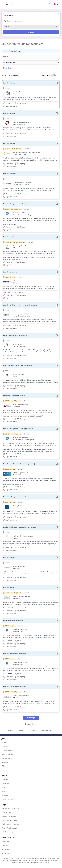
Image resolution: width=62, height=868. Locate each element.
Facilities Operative (10, 174)
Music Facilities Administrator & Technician (18, 365)
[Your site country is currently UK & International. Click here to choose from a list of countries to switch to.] (56, 4)
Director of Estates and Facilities (14, 396)
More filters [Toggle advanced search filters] (8, 68)
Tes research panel (8, 799)
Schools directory (8, 754)
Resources (5, 842)
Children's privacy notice (10, 828)
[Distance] (31, 27)
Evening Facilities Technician (13, 621)
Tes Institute (6, 849)
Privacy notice (6, 812)
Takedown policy (7, 832)
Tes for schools (7, 853)
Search (31, 32)
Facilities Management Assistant (14, 204)
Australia (5, 762)
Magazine (5, 845)
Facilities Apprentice (10, 272)
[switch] (54, 75)
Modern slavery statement (11, 824)
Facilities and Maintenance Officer (15, 687)
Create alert (46, 75)
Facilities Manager (9, 83)
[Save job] (57, 83)
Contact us (5, 783)
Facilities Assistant (10, 113)
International (6, 770)
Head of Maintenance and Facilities (15, 335)
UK (3, 766)
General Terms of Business (11, 809)
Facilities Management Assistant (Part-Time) (18, 429)
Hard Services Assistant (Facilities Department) (19, 464)
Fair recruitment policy (9, 820)
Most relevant (14, 75)
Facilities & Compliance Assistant (14, 497)
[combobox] (31, 15)
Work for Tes (6, 791)
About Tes (5, 780)
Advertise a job (7, 747)
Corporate (5, 795)
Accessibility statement (9, 816)
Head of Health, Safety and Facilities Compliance (20, 527)
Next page (31, 718)
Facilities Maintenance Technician (15, 654)
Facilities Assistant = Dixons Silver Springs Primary (21, 305)
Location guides (7, 758)
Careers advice (7, 750)
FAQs (4, 787)
